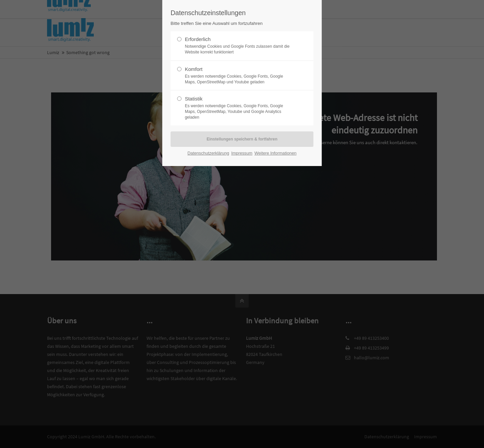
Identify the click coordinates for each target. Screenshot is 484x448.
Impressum (242, 153)
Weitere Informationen (275, 153)
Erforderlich (239, 46)
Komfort (239, 76)
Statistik (239, 108)
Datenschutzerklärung (208, 153)
